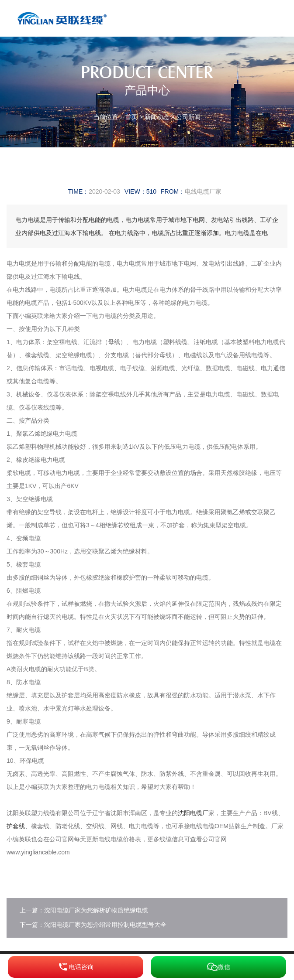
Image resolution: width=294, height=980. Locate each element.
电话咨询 (76, 967)
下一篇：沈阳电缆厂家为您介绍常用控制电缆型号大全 (93, 925)
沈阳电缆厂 (193, 813)
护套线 (16, 826)
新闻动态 (157, 117)
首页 (131, 117)
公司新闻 (188, 117)
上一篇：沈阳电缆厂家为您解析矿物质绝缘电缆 (84, 910)
